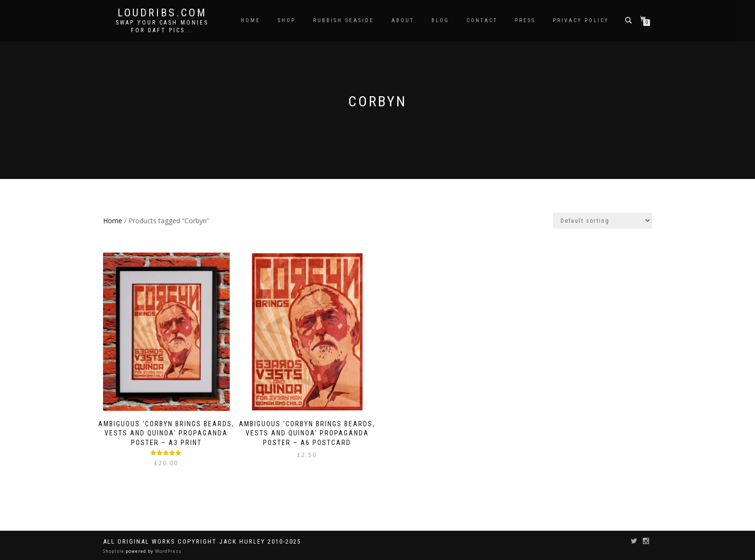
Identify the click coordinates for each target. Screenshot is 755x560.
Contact (482, 20)
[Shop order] (603, 221)
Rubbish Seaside (344, 20)
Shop (287, 20)
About (403, 20)
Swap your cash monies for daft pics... (162, 26)
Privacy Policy (581, 20)
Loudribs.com (162, 13)
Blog (440, 20)
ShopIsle (114, 551)
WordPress (168, 551)
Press (525, 20)
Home (251, 20)
